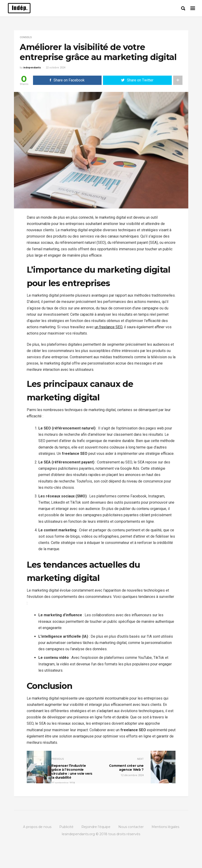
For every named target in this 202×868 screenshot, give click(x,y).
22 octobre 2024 (56, 68)
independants (32, 68)
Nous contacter (131, 827)
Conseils (26, 37)
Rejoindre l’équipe (96, 827)
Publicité (66, 827)
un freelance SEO (108, 327)
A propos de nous (37, 827)
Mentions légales (165, 827)
